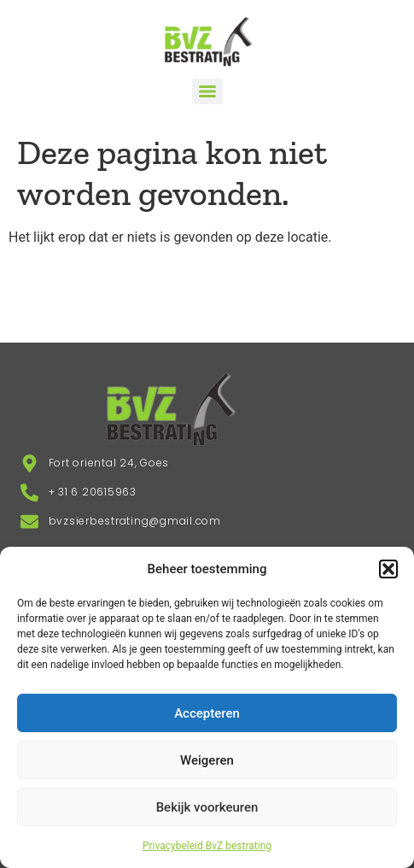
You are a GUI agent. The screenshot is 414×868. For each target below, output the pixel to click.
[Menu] (207, 91)
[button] (388, 569)
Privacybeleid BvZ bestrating (207, 846)
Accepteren (207, 713)
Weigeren (207, 760)
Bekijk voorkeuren (207, 807)
